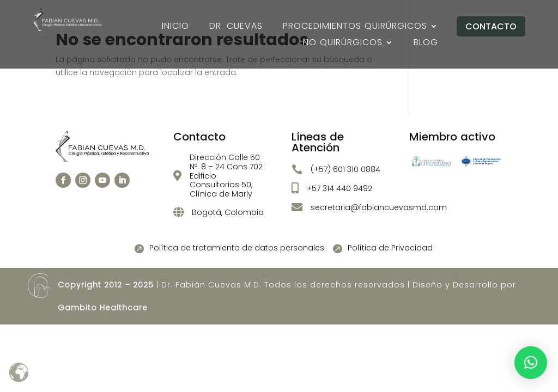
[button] (531, 363)
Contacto (491, 26)
